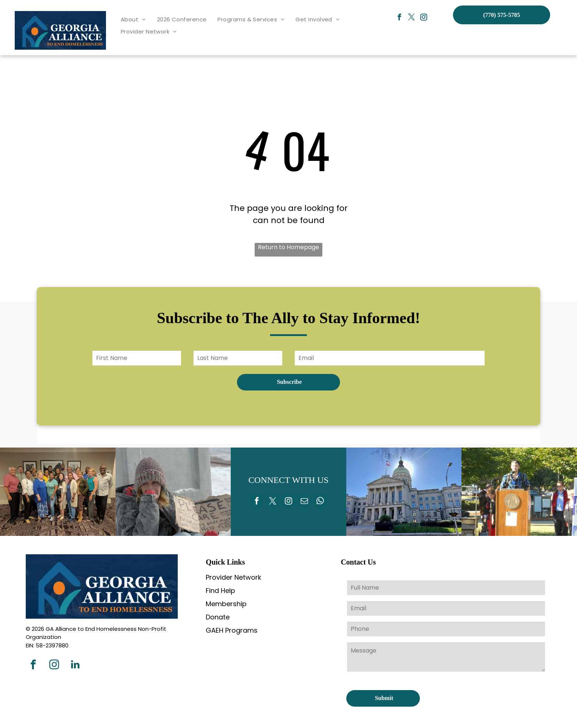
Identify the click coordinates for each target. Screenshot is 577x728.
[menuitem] (133, 20)
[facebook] (400, 18)
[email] (304, 502)
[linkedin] (75, 666)
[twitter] (412, 18)
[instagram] (424, 18)
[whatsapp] (320, 502)
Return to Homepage (288, 247)
